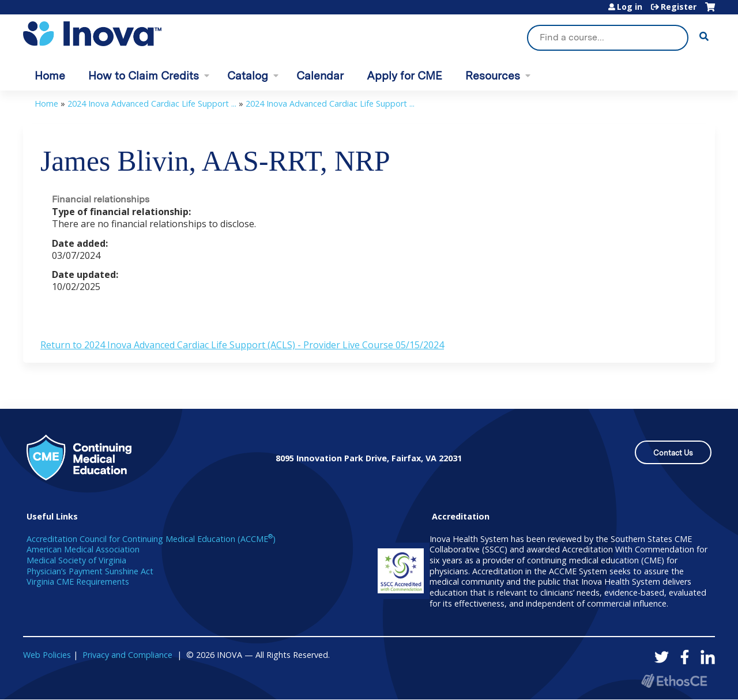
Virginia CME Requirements (78, 582)
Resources (493, 76)
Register (679, 7)
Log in (630, 7)
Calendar (320, 76)
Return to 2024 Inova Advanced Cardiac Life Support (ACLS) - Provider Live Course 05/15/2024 (242, 345)
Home (50, 76)
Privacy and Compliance (127, 655)
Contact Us (673, 453)
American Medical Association (83, 549)
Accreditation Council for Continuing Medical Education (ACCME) (151, 539)
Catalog (248, 76)
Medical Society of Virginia (76, 560)
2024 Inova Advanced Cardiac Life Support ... (152, 104)
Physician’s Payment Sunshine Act (90, 571)
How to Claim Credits (144, 76)
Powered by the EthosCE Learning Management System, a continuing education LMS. (674, 681)
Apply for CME (404, 76)
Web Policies (47, 655)
